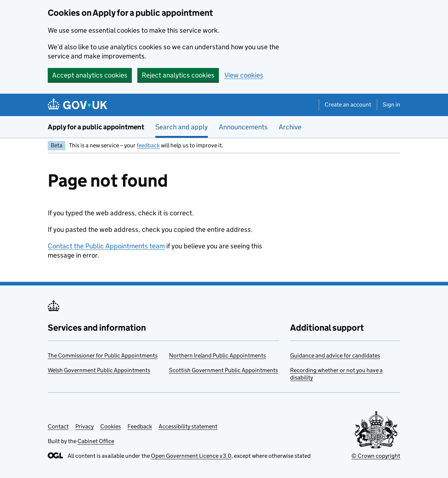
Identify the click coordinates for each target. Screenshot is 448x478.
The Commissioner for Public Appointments (103, 355)
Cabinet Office (96, 441)
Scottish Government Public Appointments (223, 370)
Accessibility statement (188, 426)
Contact (58, 426)
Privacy (84, 426)
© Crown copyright (376, 456)
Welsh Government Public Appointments (99, 370)
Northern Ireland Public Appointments (217, 355)
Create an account (348, 105)
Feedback (140, 426)
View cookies (244, 75)
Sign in (391, 105)
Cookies (111, 426)
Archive (290, 127)
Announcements (243, 127)
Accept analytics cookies (90, 75)
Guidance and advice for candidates (335, 355)
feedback (148, 145)
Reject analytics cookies (178, 75)
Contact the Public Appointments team (106, 246)
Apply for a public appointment (96, 127)
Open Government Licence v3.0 (191, 456)
